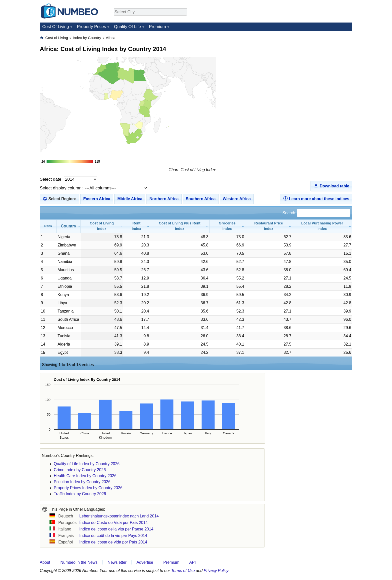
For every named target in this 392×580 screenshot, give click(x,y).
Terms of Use (183, 571)
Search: (316, 213)
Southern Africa (201, 199)
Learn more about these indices (316, 198)
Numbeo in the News (79, 562)
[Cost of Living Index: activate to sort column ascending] (102, 226)
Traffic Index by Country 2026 (80, 494)
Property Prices (91, 27)
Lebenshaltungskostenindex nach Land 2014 (119, 516)
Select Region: (62, 199)
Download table (331, 186)
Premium (157, 27)
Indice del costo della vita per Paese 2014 (116, 529)
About (45, 562)
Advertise (145, 562)
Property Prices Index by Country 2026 (88, 488)
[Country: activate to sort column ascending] (68, 226)
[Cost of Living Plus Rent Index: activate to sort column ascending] (180, 226)
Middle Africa (130, 199)
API (192, 562)
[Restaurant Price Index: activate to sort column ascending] (269, 226)
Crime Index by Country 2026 (80, 470)
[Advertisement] (315, 67)
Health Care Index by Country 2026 (85, 476)
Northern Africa (164, 199)
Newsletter (117, 562)
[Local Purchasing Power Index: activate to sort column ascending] (322, 226)
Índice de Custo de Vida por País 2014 (113, 523)
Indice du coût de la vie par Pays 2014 (113, 536)
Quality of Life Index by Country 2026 (87, 464)
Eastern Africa (97, 199)
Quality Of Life (127, 27)
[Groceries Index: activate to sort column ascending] (227, 226)
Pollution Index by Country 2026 (82, 482)
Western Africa (237, 199)
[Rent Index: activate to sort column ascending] (136, 226)
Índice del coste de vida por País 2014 (113, 542)
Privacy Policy (216, 571)
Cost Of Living (56, 27)
